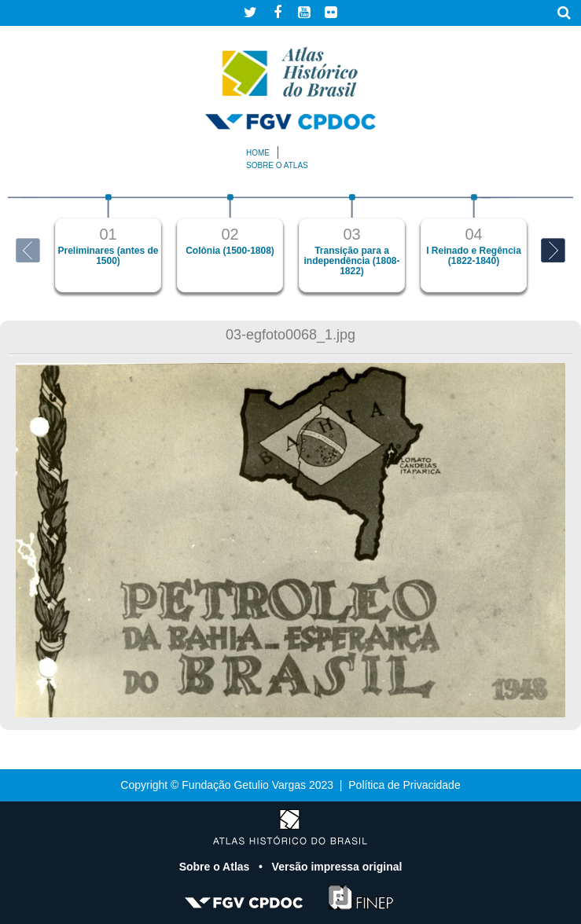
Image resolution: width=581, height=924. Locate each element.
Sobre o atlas (277, 165)
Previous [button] (28, 250)
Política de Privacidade (404, 785)
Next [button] (553, 250)
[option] (108, 243)
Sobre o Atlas (216, 867)
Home (258, 153)
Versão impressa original (337, 867)
